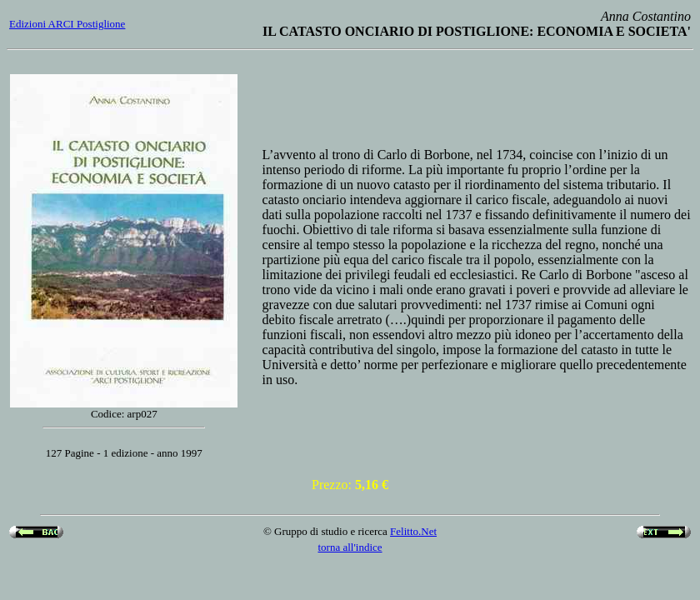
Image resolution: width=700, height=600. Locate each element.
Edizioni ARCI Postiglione (67, 24)
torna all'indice (350, 547)
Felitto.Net (413, 531)
